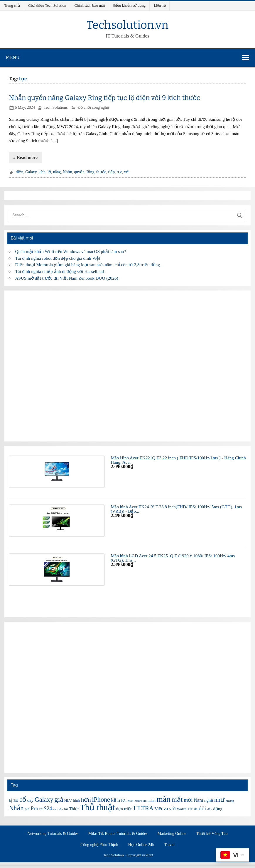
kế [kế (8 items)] (114, 800)
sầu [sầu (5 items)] (61, 809)
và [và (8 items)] (166, 809)
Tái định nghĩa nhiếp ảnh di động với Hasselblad (60, 271)
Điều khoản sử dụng (129, 5)
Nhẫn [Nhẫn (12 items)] (16, 808)
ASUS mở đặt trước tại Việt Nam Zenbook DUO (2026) (67, 278)
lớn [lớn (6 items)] (124, 800)
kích (42, 172)
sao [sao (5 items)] (55, 809)
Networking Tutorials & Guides (53, 834)
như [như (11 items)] (219, 800)
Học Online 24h (141, 845)
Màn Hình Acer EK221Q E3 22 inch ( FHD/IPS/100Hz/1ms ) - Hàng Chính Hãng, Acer (178, 460)
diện (20, 172)
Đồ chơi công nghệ (93, 107)
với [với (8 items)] (172, 809)
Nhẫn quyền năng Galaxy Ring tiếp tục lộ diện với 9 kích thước (104, 98)
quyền (79, 172)
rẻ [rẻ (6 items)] (41, 809)
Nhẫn (67, 172)
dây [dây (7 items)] (30, 800)
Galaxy (31, 172)
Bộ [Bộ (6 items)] (16, 800)
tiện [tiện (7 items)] (119, 809)
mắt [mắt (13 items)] (177, 799)
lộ (49, 172)
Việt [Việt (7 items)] (158, 809)
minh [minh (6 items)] (152, 800)
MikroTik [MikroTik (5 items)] (140, 801)
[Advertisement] (127, 366)
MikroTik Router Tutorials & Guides (118, 834)
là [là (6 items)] (119, 800)
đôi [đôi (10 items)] (202, 808)
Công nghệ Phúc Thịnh (99, 845)
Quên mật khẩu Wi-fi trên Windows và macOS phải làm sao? (71, 251)
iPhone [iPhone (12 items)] (101, 800)
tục (119, 172)
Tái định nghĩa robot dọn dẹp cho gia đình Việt (58, 258)
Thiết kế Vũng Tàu (212, 834)
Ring (91, 172)
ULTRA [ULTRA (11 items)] (143, 808)
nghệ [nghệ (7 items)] (209, 800)
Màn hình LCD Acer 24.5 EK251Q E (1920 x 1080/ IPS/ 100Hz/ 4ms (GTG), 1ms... (173, 558)
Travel (169, 845)
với (127, 172)
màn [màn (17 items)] (164, 799)
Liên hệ (160, 5)
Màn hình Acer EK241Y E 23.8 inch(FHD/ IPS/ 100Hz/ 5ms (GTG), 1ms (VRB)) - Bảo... (176, 509)
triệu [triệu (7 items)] (128, 809)
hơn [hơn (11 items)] (86, 800)
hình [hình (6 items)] (76, 800)
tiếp (112, 172)
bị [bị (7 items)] (10, 800)
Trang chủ (12, 5)
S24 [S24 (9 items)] (48, 808)
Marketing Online (172, 834)
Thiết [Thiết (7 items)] (74, 809)
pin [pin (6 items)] (27, 809)
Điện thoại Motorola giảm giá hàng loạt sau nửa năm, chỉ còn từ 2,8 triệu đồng (88, 265)
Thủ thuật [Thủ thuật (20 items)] (97, 807)
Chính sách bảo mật (90, 5)
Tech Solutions (56, 107)
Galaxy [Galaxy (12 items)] (44, 800)
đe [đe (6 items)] (196, 809)
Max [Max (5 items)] (131, 801)
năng (57, 172)
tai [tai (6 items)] (66, 809)
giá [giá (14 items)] (59, 799)
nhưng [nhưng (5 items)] (230, 801)
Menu (13, 57)
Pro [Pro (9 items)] (34, 808)
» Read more (26, 157)
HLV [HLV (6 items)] (68, 800)
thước (101, 172)
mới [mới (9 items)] (188, 800)
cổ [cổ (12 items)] (23, 800)
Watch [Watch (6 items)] (182, 809)
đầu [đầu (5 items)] (210, 809)
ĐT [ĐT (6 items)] (190, 809)
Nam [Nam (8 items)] (198, 800)
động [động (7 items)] (218, 809)
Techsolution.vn (127, 25)
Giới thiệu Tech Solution (47, 5)
